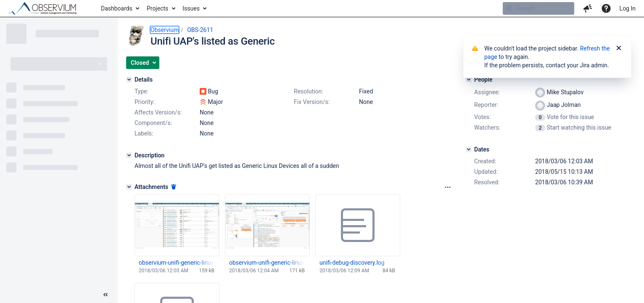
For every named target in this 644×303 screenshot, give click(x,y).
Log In (628, 8)
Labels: (144, 133)
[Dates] (469, 149)
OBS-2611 (200, 30)
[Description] (129, 155)
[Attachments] (129, 187)
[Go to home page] (46, 8)
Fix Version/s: (312, 102)
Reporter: (486, 105)
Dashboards (117, 8)
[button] (588, 8)
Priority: (145, 102)
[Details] (129, 80)
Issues (191, 8)
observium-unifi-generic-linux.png (177, 263)
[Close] (619, 48)
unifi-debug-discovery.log (352, 263)
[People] (469, 80)
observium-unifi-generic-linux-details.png (267, 263)
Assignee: (487, 92)
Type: (141, 91)
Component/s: (153, 123)
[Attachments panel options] (448, 187)
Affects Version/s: (158, 112)
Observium (165, 30)
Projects (157, 8)
